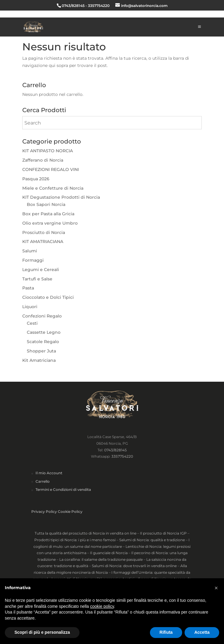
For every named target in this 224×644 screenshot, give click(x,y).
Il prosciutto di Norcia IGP (163, 533)
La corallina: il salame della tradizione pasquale (101, 559)
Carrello (43, 481)
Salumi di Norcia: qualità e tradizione (152, 540)
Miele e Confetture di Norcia (53, 188)
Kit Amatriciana (39, 360)
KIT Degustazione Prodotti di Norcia (61, 197)
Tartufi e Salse (37, 279)
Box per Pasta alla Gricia (48, 214)
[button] (216, 588)
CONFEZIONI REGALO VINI (51, 169)
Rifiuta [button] (166, 632)
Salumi (30, 251)
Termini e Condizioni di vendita (63, 489)
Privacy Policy (44, 511)
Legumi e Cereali (41, 270)
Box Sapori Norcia (46, 204)
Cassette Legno (44, 332)
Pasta (28, 288)
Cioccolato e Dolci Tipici (48, 297)
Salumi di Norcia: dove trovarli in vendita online (134, 566)
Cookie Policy (70, 511)
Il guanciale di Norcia (109, 553)
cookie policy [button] (102, 606)
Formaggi (33, 260)
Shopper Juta (41, 351)
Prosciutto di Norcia (44, 232)
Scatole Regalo (43, 342)
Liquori (30, 307)
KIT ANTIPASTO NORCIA (48, 151)
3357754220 (122, 456)
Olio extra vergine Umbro (50, 223)
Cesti (32, 323)
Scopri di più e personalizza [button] (42, 632)
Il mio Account (49, 473)
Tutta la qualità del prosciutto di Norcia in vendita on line (86, 533)
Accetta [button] (202, 632)
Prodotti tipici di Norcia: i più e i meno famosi (75, 540)
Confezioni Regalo (42, 316)
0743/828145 (115, 450)
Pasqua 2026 (36, 179)
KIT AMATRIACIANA (43, 241)
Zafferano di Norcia (43, 160)
